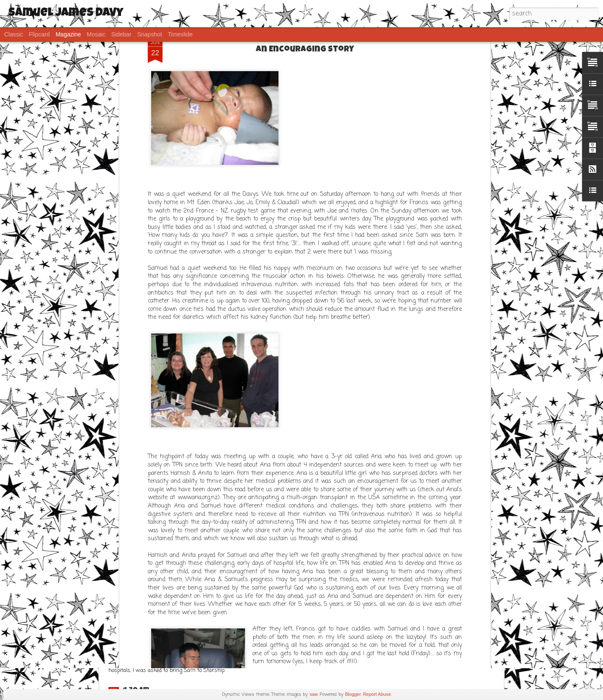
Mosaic (96, 34)
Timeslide (180, 34)
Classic (14, 34)
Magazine (68, 34)
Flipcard (39, 34)
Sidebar (121, 34)
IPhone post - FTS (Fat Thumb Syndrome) (195, 622)
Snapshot (150, 34)
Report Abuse (377, 694)
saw (314, 694)
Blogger (353, 694)
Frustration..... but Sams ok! (175, 545)
